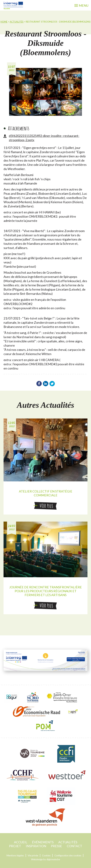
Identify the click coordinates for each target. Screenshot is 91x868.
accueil (21, 842)
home (4, 22)
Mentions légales (15, 855)
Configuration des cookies (68, 855)
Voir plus (45, 506)
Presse (56, 846)
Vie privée (33, 855)
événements (43, 842)
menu (81, 5)
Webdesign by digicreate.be (45, 859)
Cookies (46, 855)
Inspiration (36, 846)
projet (15, 846)
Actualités (17, 22)
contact (74, 846)
